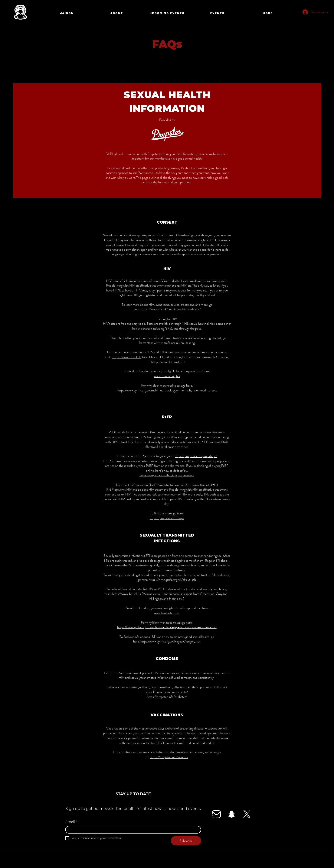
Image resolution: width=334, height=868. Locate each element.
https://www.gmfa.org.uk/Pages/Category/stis (171, 641)
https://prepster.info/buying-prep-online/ (167, 475)
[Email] (132, 830)
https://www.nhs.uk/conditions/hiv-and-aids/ (171, 309)
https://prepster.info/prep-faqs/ (196, 456)
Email (71, 822)
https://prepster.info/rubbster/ (167, 697)
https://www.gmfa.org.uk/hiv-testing (171, 343)
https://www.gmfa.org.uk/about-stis (172, 579)
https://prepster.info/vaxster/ (169, 757)
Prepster (153, 154)
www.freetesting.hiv (167, 376)
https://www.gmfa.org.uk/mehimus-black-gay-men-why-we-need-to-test (167, 390)
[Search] (267, 13)
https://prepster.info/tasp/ (167, 518)
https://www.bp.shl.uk (126, 357)
